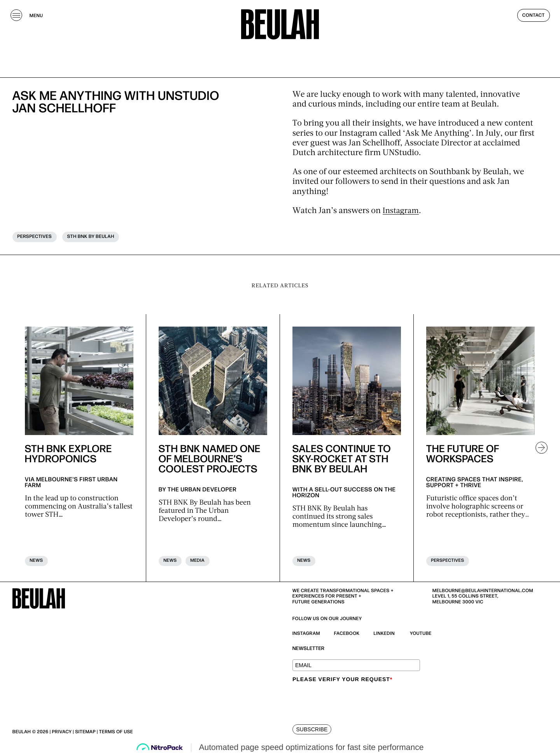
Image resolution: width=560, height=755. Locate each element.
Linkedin (384, 634)
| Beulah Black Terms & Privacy (174, 733)
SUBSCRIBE (312, 730)
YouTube (421, 634)
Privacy (62, 733)
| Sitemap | (85, 733)
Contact (534, 19)
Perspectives (35, 237)
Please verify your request (342, 680)
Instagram (402, 211)
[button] (538, 448)
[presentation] (352, 701)
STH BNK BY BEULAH (92, 237)
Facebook (347, 634)
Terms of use (116, 733)
